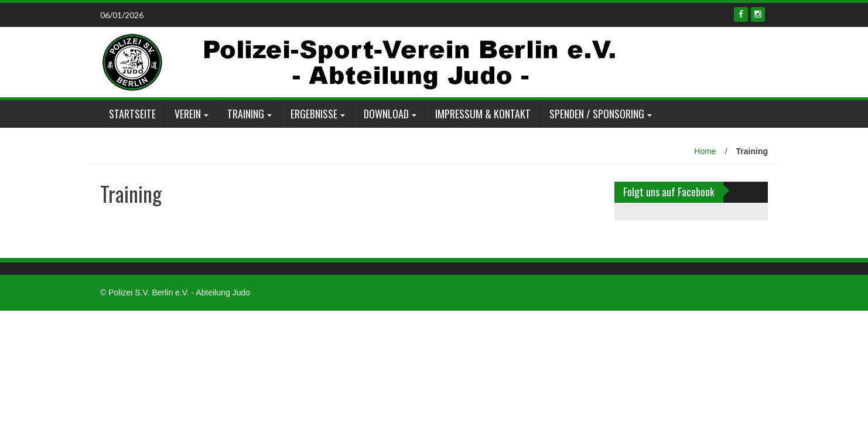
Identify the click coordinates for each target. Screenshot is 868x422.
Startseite (132, 114)
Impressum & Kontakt (483, 114)
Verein (188, 114)
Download (386, 114)
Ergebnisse (314, 114)
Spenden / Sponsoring (597, 114)
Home (705, 151)
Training (246, 114)
